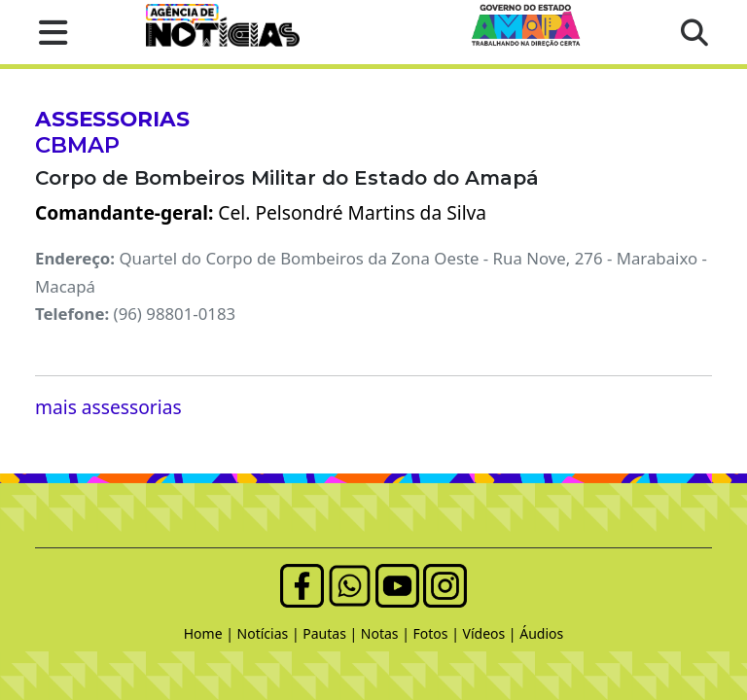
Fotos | (438, 633)
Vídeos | (492, 633)
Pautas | (332, 633)
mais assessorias (108, 407)
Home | (211, 633)
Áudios (541, 633)
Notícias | (270, 633)
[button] (47, 32)
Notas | (387, 633)
